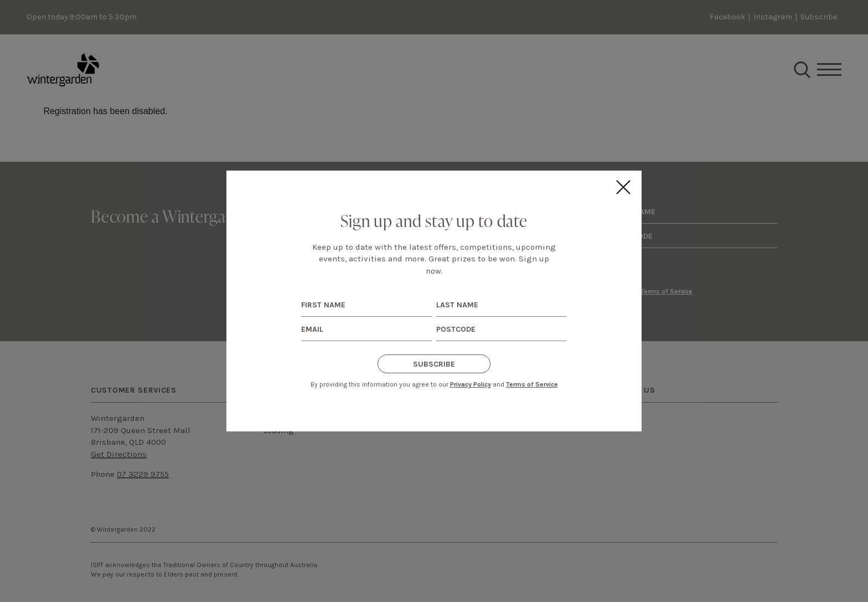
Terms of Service (532, 384)
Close (623, 187)
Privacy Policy (471, 384)
